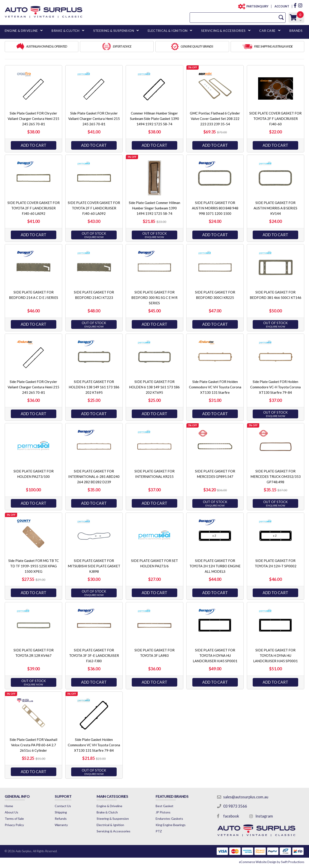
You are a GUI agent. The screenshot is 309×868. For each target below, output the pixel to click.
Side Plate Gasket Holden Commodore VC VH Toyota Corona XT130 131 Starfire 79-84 (94, 745)
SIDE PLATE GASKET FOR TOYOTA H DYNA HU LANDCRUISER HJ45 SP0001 (215, 655)
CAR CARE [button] (267, 31)
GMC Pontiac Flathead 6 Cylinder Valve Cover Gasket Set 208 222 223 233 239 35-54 (215, 119)
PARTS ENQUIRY (256, 6)
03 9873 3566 (235, 806)
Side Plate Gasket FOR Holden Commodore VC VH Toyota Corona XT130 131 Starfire (215, 387)
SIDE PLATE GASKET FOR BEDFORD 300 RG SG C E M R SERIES (154, 298)
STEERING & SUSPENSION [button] (114, 31)
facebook (231, 816)
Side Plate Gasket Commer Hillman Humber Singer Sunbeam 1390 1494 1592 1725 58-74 (154, 208)
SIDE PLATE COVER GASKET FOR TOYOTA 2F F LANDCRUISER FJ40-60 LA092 (34, 208)
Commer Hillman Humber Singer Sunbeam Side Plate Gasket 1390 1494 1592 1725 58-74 (154, 119)
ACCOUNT (282, 6)
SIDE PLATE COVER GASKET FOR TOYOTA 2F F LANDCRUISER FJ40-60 (275, 119)
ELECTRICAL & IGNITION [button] (168, 31)
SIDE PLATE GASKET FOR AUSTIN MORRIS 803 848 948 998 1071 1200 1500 (215, 208)
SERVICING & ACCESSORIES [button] (223, 31)
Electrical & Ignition (110, 825)
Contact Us (63, 806)
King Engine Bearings (171, 825)
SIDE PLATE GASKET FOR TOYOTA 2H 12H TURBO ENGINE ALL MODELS (215, 566)
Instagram (264, 816)
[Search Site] (281, 17)
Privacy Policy (14, 825)
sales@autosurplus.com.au (246, 797)
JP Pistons (163, 812)
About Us (11, 812)
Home (9, 806)
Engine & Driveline (109, 806)
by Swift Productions (272, 862)
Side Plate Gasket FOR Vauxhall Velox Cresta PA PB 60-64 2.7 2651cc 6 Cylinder (33, 745)
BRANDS (296, 31)
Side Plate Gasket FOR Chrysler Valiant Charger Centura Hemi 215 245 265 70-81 (33, 119)
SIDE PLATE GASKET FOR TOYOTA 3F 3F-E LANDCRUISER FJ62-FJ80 (94, 655)
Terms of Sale (14, 819)
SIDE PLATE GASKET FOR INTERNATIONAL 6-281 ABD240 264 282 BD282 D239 (94, 476)
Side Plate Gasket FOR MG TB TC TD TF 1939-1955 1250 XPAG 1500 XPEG (34, 566)
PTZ (159, 831)
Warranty (61, 825)
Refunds (61, 819)
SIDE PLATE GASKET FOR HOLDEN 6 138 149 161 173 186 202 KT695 (94, 387)
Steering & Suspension (113, 819)
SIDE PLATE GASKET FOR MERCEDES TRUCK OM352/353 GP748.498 (276, 476)
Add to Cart (34, 145)
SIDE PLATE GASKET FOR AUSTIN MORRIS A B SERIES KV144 (275, 208)
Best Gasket (165, 806)
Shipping (61, 812)
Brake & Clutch (107, 812)
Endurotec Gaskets (169, 819)
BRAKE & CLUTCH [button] (66, 31)
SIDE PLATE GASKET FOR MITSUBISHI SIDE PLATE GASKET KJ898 (94, 566)
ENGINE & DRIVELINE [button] (21, 31)
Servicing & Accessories (114, 831)
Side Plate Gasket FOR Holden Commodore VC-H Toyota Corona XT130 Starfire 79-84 (275, 387)
